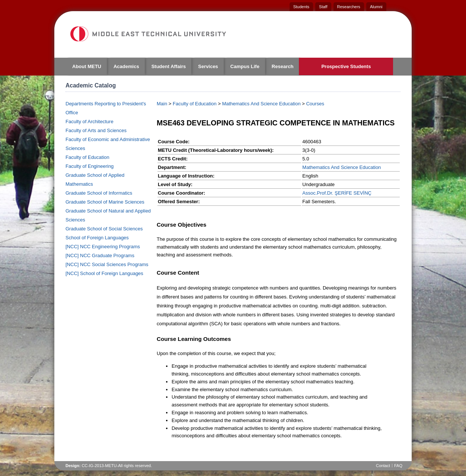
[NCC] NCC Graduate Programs (100, 255)
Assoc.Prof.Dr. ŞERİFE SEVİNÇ (337, 193)
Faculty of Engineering (90, 166)
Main (162, 104)
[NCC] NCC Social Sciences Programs (107, 264)
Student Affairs (169, 66)
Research (283, 66)
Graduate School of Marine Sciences (105, 202)
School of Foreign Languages (97, 238)
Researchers (349, 7)
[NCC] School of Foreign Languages (104, 273)
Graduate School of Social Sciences (104, 229)
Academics (126, 66)
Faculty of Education (87, 157)
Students (301, 7)
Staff (323, 7)
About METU (87, 66)
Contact (383, 466)
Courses (315, 104)
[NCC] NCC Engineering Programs (103, 247)
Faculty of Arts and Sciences (96, 130)
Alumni (376, 7)
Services (208, 66)
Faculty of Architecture (90, 122)
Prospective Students (346, 66)
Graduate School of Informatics (99, 193)
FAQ (398, 466)
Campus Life (245, 66)
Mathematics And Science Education (261, 104)
